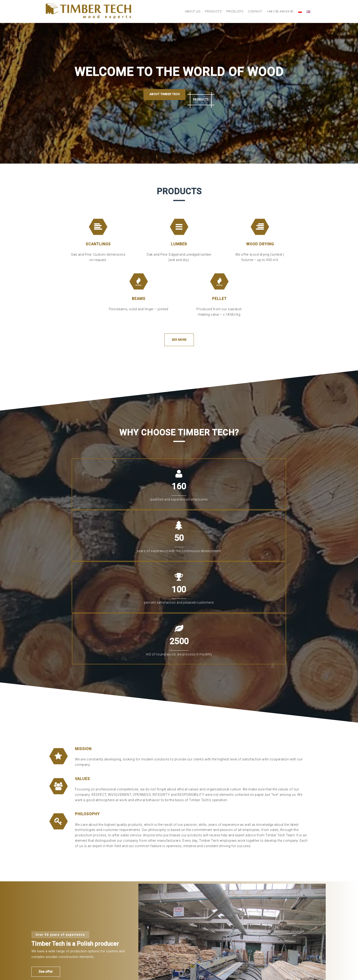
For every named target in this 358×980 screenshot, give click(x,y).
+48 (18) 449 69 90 (280, 11)
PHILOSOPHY (87, 664)
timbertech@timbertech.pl (255, 932)
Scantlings (98, 244)
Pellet (219, 299)
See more (179, 340)
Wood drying (260, 244)
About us (193, 11)
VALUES (82, 629)
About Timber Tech (159, 95)
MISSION (83, 599)
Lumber (179, 244)
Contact (255, 11)
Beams (139, 299)
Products (213, 11)
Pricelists (235, 11)
